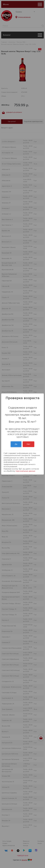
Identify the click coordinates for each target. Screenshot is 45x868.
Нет (28, 444)
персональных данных (25, 471)
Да (16, 444)
